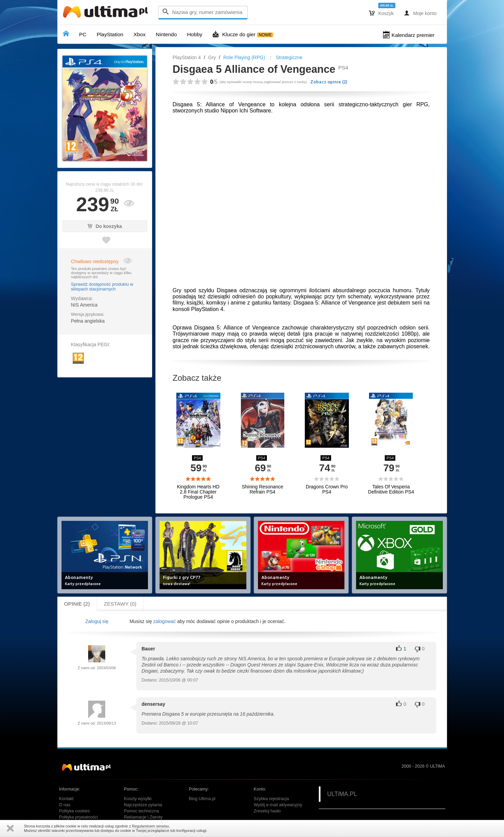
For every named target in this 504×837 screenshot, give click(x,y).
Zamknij (10, 828)
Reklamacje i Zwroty (143, 817)
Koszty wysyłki (138, 799)
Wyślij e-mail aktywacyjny (278, 805)
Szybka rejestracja (271, 799)
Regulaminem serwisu (150, 826)
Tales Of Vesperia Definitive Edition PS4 (391, 489)
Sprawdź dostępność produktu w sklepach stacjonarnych (102, 287)
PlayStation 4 (187, 57)
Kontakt (66, 799)
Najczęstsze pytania (143, 805)
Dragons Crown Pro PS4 (327, 489)
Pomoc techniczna (142, 811)
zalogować (164, 621)
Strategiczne (289, 57)
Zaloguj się (97, 621)
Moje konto (420, 13)
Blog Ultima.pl (202, 799)
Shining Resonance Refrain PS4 (262, 489)
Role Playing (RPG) (244, 57)
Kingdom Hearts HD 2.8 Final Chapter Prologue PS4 (198, 492)
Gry (212, 57)
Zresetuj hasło (267, 811)
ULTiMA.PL (342, 794)
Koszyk (381, 13)
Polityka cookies (74, 811)
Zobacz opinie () (329, 82)
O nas (65, 805)
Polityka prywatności (79, 817)
